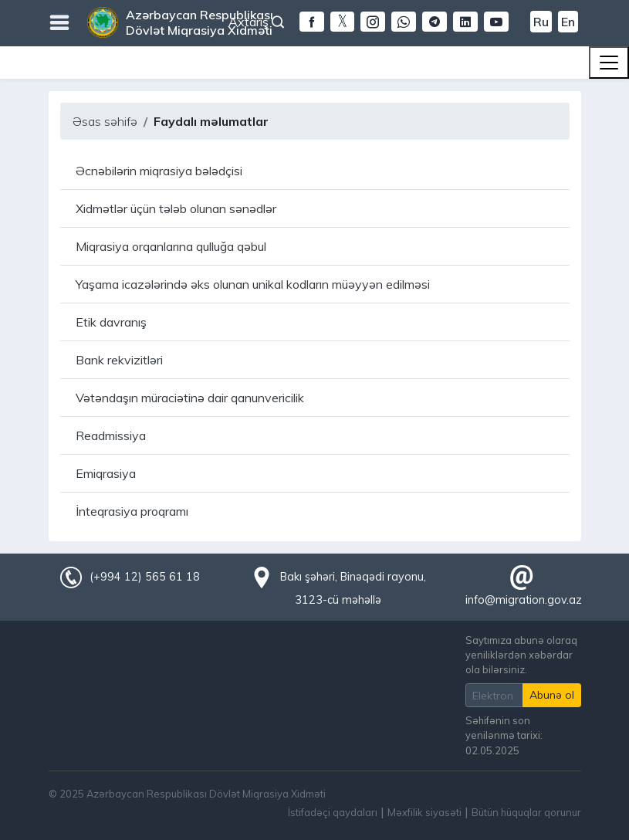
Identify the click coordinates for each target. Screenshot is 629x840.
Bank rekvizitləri (119, 360)
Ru (541, 22)
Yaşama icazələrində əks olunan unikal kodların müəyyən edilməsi (253, 284)
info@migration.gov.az (524, 600)
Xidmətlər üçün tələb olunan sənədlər (176, 208)
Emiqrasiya (106, 473)
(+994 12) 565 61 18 (144, 577)
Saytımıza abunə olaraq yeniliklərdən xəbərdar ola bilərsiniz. (521, 655)
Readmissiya (111, 435)
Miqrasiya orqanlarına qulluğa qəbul (171, 246)
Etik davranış (111, 322)
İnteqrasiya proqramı (132, 511)
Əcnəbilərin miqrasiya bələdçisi (159, 171)
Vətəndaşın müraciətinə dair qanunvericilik (190, 398)
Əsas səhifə (105, 121)
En (568, 22)
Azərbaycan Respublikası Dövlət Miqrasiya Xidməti (200, 22)
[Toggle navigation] (609, 63)
